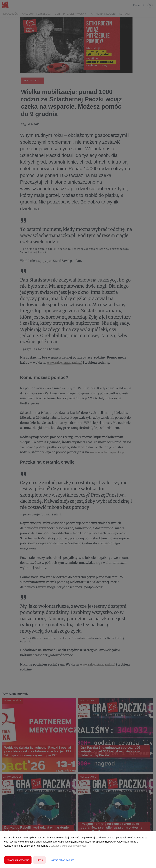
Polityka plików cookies (62, 860)
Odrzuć (39, 860)
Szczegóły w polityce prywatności (68, 846)
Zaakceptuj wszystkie (18, 860)
